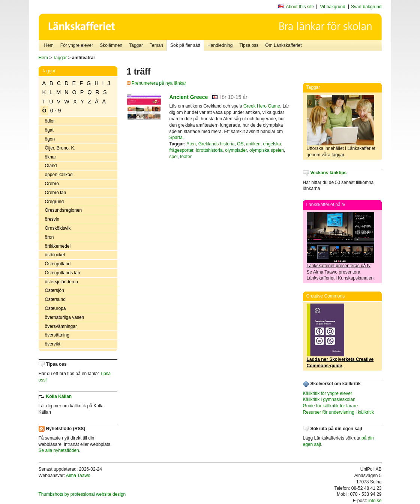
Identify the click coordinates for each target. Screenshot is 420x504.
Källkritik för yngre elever (328, 393)
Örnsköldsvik (58, 228)
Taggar (136, 45)
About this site (300, 7)
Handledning (220, 45)
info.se (375, 501)
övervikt (53, 344)
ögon (50, 139)
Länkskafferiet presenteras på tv (339, 266)
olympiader (236, 150)
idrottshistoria (209, 150)
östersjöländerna (62, 282)
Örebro (52, 184)
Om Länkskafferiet (283, 45)
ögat (49, 130)
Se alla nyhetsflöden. (59, 450)
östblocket (55, 255)
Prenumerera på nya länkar (157, 83)
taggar (338, 155)
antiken (253, 144)
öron (49, 237)
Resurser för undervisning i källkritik (338, 412)
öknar (51, 157)
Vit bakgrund (333, 7)
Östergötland (58, 264)
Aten (191, 144)
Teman (156, 45)
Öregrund (55, 202)
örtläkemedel (58, 246)
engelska (272, 144)
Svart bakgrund (366, 7)
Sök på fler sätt (185, 45)
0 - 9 (56, 111)
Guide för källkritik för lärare (331, 406)
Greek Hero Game (262, 106)
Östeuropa (55, 308)
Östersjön (55, 290)
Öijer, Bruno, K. (60, 148)
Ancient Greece (189, 97)
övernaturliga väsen (65, 317)
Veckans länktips (329, 173)
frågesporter (181, 150)
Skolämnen (111, 45)
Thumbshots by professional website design (82, 494)
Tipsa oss (249, 45)
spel (174, 157)
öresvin (52, 219)
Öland (51, 166)
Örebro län (56, 193)
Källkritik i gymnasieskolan (329, 399)
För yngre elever (77, 45)
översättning (57, 335)
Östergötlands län (63, 273)
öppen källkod (59, 175)
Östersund (55, 299)
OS (240, 144)
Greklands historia (217, 144)
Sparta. (177, 138)
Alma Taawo (78, 476)
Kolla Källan (59, 396)
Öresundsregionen (64, 210)
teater (186, 157)
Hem (49, 45)
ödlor (50, 121)
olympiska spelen (267, 150)
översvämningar (61, 326)
